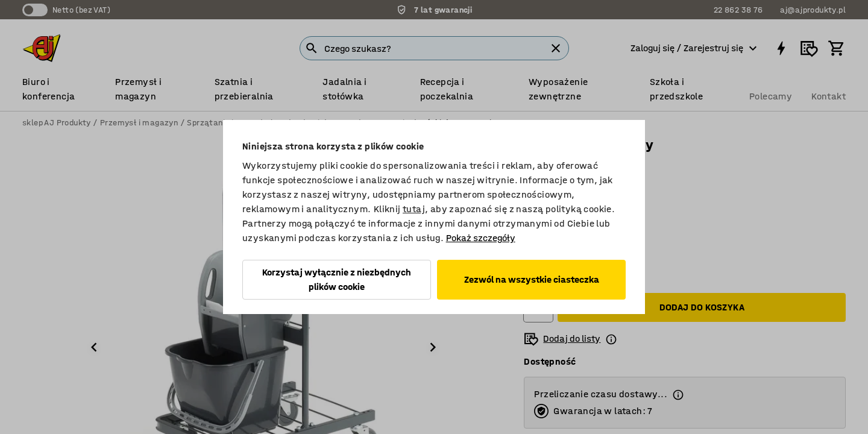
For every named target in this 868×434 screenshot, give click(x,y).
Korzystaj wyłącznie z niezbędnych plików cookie (337, 279)
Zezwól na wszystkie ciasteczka (532, 279)
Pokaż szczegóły (481, 238)
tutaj (414, 209)
